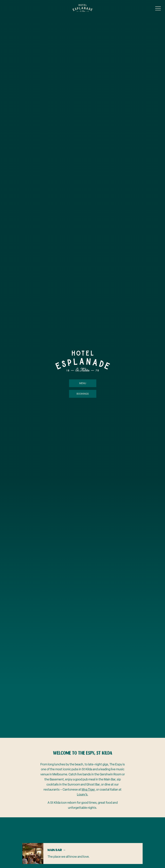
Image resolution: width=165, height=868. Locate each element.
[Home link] (83, 8)
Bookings (82, 394)
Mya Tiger (88, 789)
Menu (82, 383)
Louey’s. (82, 794)
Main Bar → (57, 850)
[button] (158, 9)
